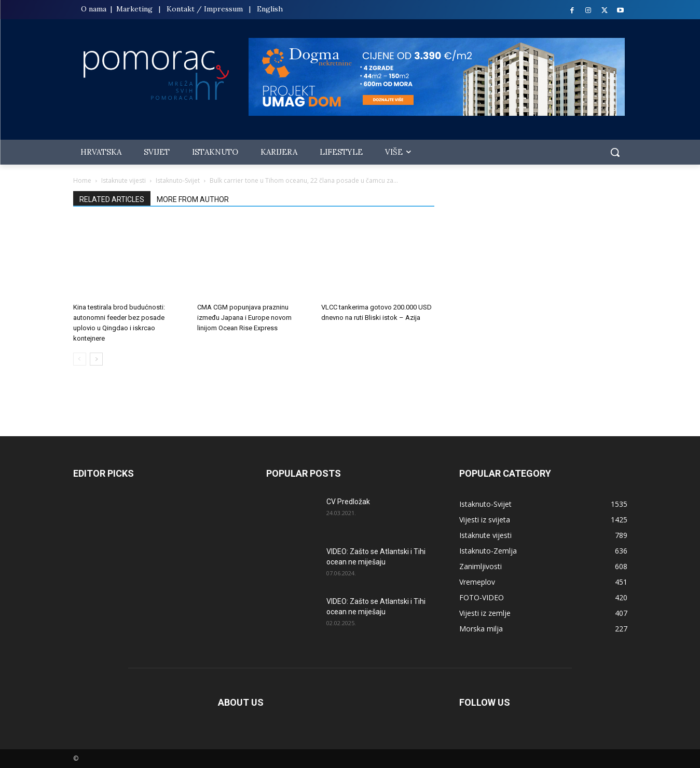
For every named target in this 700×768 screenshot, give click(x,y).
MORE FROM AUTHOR (193, 199)
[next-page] (96, 359)
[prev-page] (80, 359)
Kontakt (181, 9)
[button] (615, 152)
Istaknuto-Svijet (178, 180)
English (270, 9)
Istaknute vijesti (123, 180)
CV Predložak (348, 502)
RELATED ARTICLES (112, 199)
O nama (95, 9)
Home (82, 180)
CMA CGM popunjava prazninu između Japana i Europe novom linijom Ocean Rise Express (244, 318)
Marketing (134, 9)
